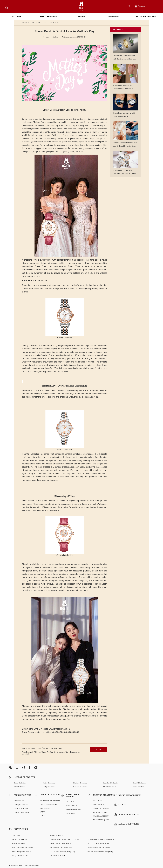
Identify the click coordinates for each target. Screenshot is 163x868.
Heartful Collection (140, 783)
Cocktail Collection (80, 787)
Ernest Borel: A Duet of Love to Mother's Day (44, 23)
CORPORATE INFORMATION (98, 803)
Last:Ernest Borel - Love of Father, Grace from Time (42, 748)
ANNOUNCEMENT (100, 812)
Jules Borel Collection (111, 783)
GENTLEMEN (45, 808)
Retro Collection (49, 783)
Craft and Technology (74, 809)
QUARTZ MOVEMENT (48, 804)
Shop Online (70, 813)
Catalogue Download (21, 805)
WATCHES (16, 17)
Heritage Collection (80, 783)
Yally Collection (49, 787)
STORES (82, 17)
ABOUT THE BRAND (49, 17)
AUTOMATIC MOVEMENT (50, 800)
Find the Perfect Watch (21, 812)
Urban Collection (19, 787)
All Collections (19, 801)
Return (99, 750)
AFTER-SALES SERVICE (147, 17)
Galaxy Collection (20, 783)
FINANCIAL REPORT (101, 816)
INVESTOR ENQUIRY (101, 820)
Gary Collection (139, 787)
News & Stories (72, 806)
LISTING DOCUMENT (101, 808)
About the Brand (72, 802)
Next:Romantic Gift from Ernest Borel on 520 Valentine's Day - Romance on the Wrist (51, 753)
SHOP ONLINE (114, 17)
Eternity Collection (110, 787)
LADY (42, 812)
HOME (25, 23)
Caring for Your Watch (21, 808)
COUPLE (43, 816)
